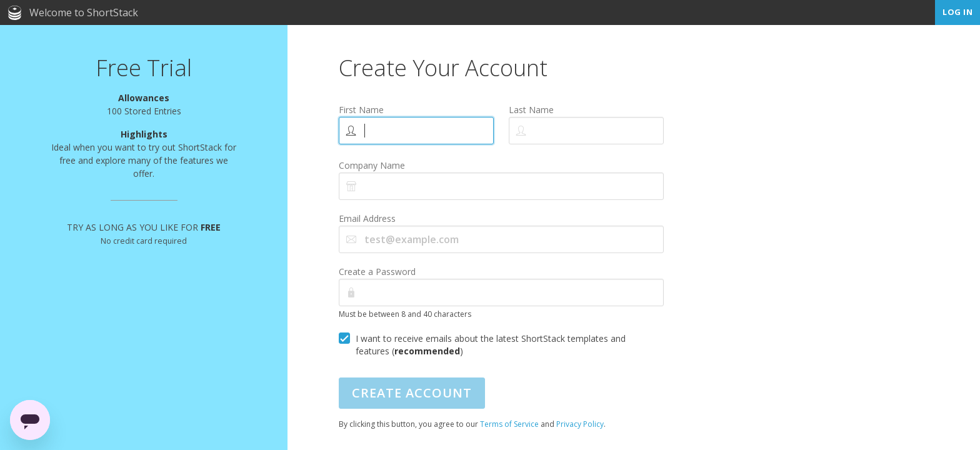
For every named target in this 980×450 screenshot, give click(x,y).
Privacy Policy (580, 424)
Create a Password (377, 272)
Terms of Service (509, 424)
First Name (361, 110)
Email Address (367, 218)
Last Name (531, 110)
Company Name (372, 165)
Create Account (412, 393)
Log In (957, 12)
